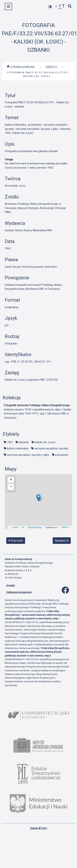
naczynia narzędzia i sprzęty (51, 448)
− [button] (11, 487)
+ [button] (11, 480)
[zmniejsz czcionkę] (56, 7)
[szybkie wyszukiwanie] (70, 6)
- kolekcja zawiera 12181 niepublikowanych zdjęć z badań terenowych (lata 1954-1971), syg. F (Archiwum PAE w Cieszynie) (38, 412)
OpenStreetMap (35, 527)
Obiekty (52, 67)
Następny (62, 541)
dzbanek (24, 442)
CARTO (65, 527)
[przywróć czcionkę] (60, 7)
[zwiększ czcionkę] (63, 6)
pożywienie (62, 455)
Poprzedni (16, 541)
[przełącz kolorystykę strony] (50, 7)
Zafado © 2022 (39, 828)
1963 (10, 442)
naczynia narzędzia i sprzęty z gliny (28, 455)
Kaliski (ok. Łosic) (45, 442)
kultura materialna (18, 448)
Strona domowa (21, 67)
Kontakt (11, 585)
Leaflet (15, 527)
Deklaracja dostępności (19, 592)
